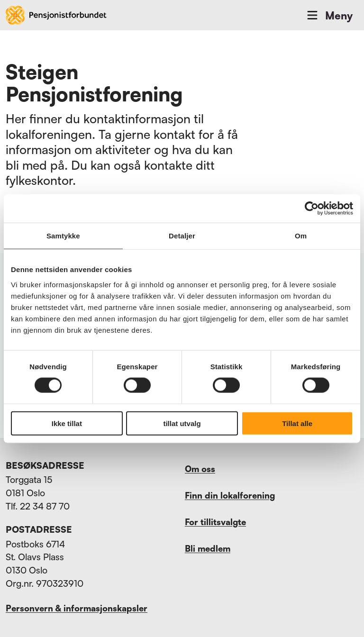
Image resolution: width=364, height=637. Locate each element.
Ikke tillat (67, 423)
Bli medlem (208, 548)
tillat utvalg (182, 423)
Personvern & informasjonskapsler (77, 608)
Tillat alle (297, 423)
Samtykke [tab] (63, 236)
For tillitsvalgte (215, 522)
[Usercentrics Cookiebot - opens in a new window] (312, 209)
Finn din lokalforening (230, 495)
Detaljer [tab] (182, 236)
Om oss (200, 469)
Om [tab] (301, 236)
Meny (329, 15)
